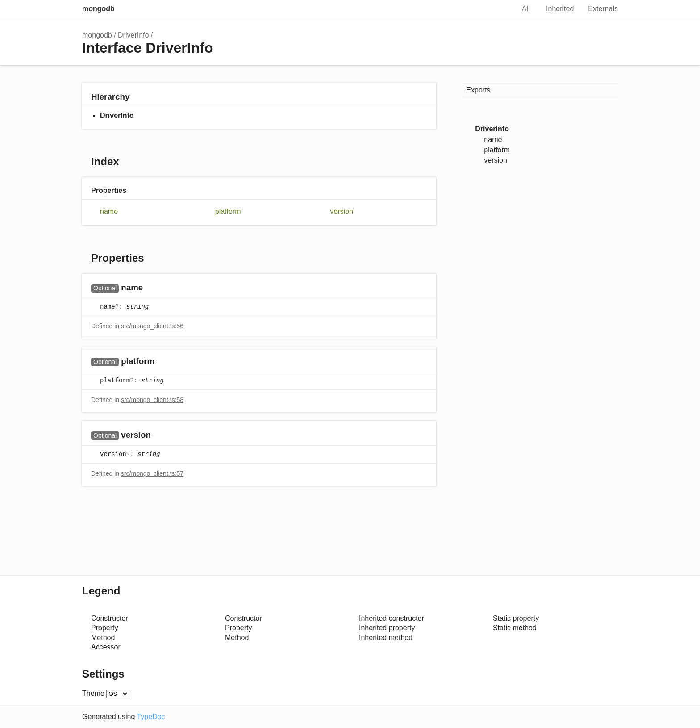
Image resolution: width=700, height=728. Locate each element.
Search (499, 9)
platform (228, 211)
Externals (603, 9)
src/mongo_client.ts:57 (152, 473)
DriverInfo (133, 35)
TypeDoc (151, 717)
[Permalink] (152, 288)
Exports (478, 90)
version (342, 211)
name (109, 211)
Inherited (560, 9)
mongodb (98, 9)
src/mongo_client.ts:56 (152, 326)
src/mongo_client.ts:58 (152, 400)
